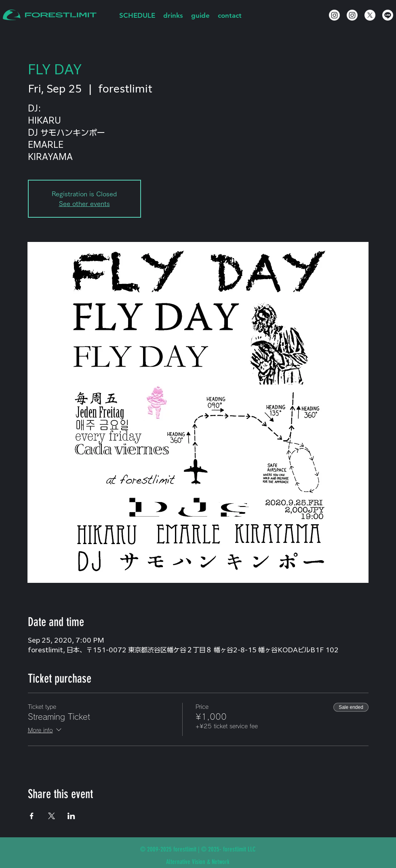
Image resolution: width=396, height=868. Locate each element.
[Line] (388, 15)
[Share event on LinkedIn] (71, 816)
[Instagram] (334, 15)
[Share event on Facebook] (32, 816)
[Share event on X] (52, 816)
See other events (84, 204)
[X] (370, 15)
